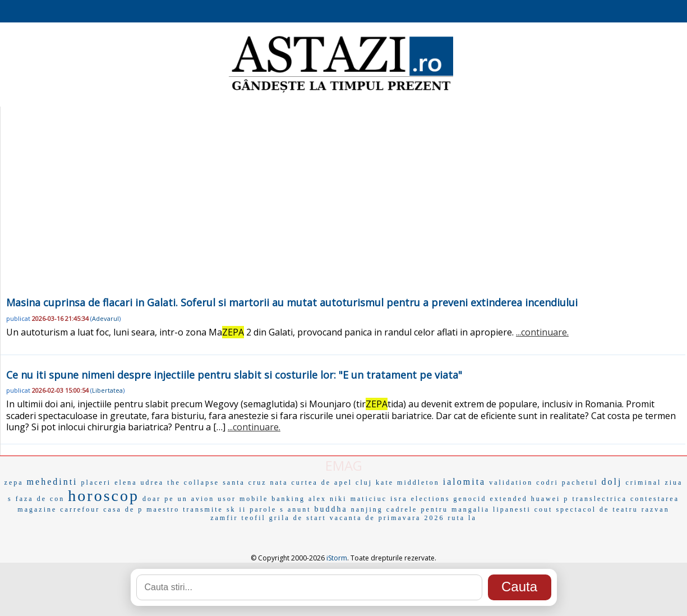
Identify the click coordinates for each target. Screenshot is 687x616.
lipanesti (512, 509)
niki (338, 499)
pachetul (580, 482)
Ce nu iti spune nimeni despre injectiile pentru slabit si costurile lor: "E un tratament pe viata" (234, 375)
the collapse (193, 482)
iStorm (337, 558)
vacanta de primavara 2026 (387, 518)
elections (431, 499)
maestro (163, 509)
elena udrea (139, 482)
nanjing (367, 509)
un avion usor (207, 499)
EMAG (344, 465)
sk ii (236, 509)
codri (547, 482)
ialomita (464, 482)
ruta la (462, 518)
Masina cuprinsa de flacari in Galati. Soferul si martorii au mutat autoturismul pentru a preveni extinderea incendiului (292, 302)
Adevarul (105, 318)
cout (544, 509)
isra (399, 498)
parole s (267, 509)
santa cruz (245, 482)
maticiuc (369, 499)
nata (279, 482)
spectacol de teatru (597, 509)
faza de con (40, 499)
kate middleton (408, 482)
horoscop (103, 496)
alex (317, 499)
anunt (299, 509)
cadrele (402, 509)
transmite (203, 509)
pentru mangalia (455, 509)
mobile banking (272, 499)
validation (511, 482)
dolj (612, 482)
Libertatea (107, 390)
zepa (14, 482)
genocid (470, 499)
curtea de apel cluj (332, 482)
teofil (254, 518)
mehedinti (52, 482)
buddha (331, 509)
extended (508, 499)
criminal (643, 482)
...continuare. (542, 332)
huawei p (550, 499)
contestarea (655, 499)
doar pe (158, 499)
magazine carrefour (59, 509)
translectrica (600, 499)
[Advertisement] (343, 210)
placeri (96, 482)
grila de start (298, 518)
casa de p (123, 509)
